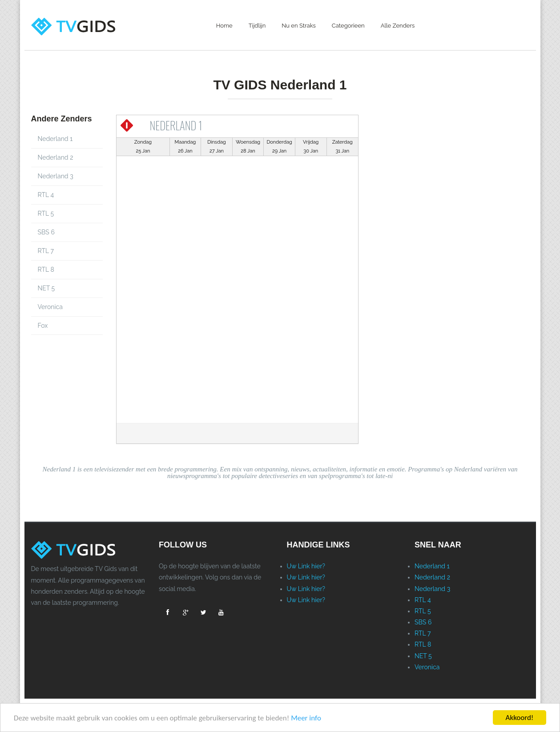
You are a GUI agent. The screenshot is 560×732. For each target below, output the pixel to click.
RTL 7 (46, 251)
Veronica (50, 307)
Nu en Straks (299, 26)
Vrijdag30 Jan (311, 147)
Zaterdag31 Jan (342, 147)
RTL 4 (46, 195)
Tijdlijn (257, 26)
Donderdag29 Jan (279, 147)
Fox (43, 326)
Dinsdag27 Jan (217, 147)
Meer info (306, 718)
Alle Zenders (398, 26)
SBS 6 (46, 232)
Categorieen (348, 26)
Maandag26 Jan (185, 147)
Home (224, 26)
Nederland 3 (56, 176)
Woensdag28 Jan (248, 147)
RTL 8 (46, 269)
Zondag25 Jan (143, 147)
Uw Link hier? (306, 566)
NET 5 (46, 288)
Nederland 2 (56, 157)
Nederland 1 (55, 139)
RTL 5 (46, 213)
